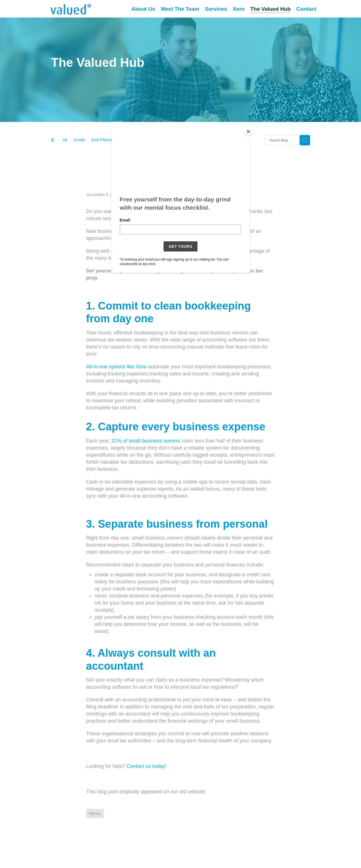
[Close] (248, 132)
